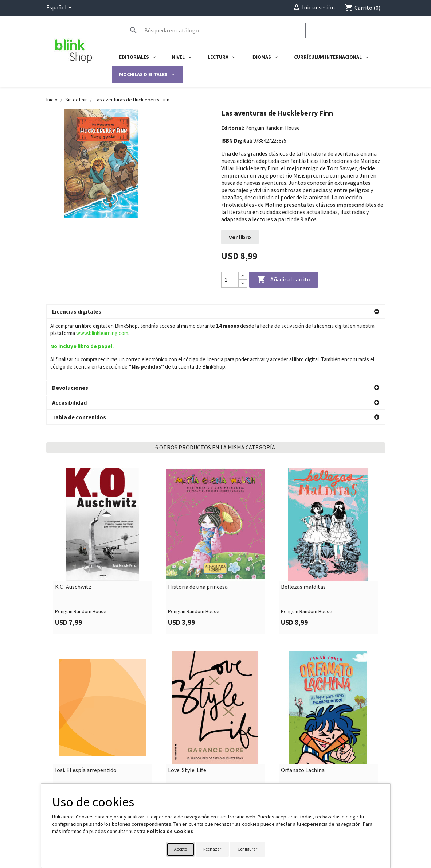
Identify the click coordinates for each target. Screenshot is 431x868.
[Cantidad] (230, 280)
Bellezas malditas (303, 525)
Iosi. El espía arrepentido (86, 709)
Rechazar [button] (212, 849)
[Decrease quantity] (243, 283)
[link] (103, 489)
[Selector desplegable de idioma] (60, 8)
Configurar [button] (247, 849)
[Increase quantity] (243, 276)
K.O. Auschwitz (73, 525)
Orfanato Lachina (303, 709)
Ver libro (240, 237)
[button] (216, 312)
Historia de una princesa (198, 525)
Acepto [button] (181, 849)
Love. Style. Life (187, 709)
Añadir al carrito (284, 280)
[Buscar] (216, 30)
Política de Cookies (170, 831)
